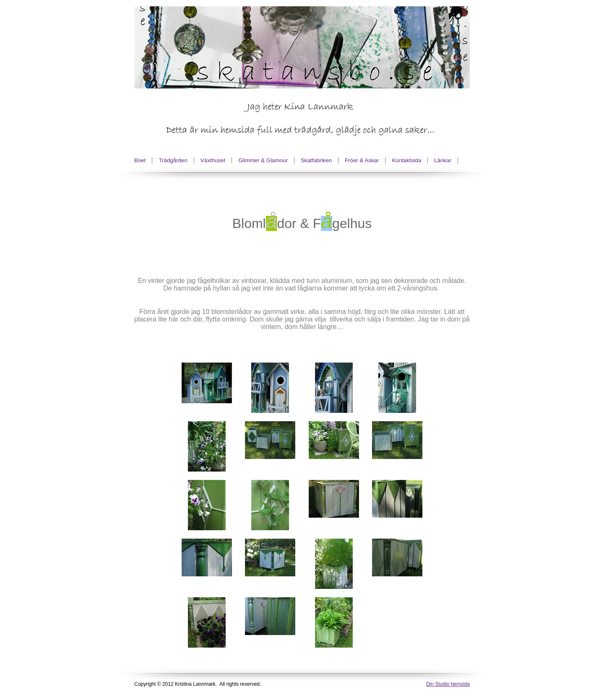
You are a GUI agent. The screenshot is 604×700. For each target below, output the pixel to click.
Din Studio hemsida (448, 684)
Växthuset (213, 160)
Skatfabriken (316, 160)
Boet (140, 160)
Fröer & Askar (362, 160)
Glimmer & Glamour (263, 160)
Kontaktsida (406, 160)
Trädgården (173, 160)
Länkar (443, 160)
